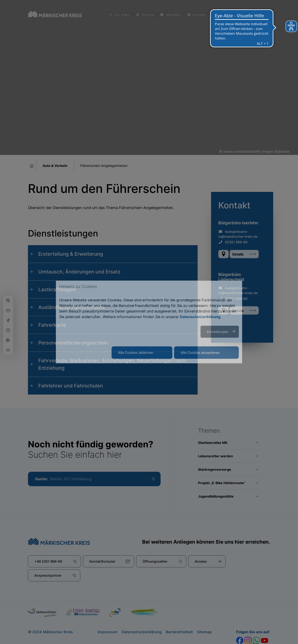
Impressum (108, 632)
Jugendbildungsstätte (216, 496)
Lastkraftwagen (57, 289)
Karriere (197, 15)
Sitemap (204, 632)
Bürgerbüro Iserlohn (238, 223)
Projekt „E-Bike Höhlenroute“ (222, 483)
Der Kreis (121, 15)
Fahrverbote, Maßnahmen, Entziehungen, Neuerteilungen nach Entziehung (112, 364)
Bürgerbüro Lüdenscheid (231, 277)
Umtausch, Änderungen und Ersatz (79, 272)
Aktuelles (172, 15)
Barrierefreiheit (179, 632)
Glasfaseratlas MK (213, 443)
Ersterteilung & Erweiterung (71, 254)
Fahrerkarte (52, 325)
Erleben (221, 15)
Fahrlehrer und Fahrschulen (71, 386)
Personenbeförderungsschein (73, 343)
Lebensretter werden (216, 456)
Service (146, 15)
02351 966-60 (233, 242)
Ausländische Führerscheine (72, 307)
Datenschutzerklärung (142, 632)
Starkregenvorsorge (215, 469)
